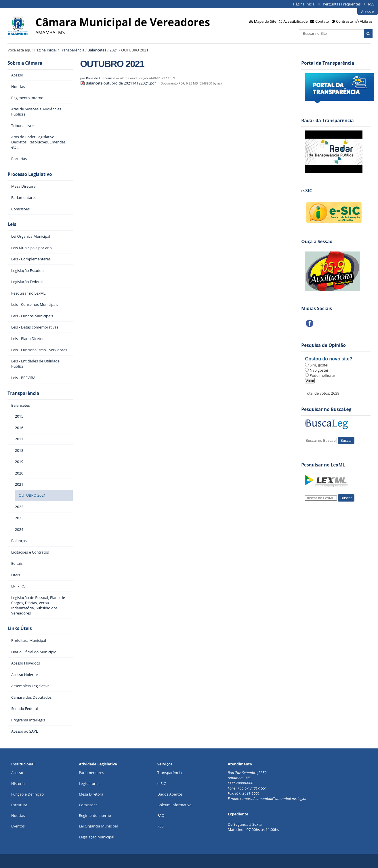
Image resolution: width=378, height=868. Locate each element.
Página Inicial (304, 4)
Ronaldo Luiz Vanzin (101, 78)
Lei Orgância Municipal (98, 826)
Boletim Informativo (174, 805)
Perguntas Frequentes (342, 4)
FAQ (161, 815)
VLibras (366, 21)
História (18, 783)
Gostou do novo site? (329, 359)
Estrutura (19, 805)
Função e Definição (27, 794)
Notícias (18, 815)
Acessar (368, 11)
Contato (322, 21)
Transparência (72, 50)
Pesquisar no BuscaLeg (326, 409)
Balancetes (97, 50)
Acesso (17, 773)
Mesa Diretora (91, 794)
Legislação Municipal (97, 837)
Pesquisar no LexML (323, 465)
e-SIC (162, 783)
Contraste (344, 21)
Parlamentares (91, 773)
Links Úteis (20, 628)
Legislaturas (89, 783)
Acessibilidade (295, 21)
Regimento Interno (95, 815)
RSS (371, 4)
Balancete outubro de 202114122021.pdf (119, 83)
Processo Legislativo (30, 174)
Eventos (18, 826)
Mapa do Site (265, 21)
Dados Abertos (170, 794)
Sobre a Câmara (25, 63)
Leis (12, 224)
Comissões (88, 805)
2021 (114, 50)
